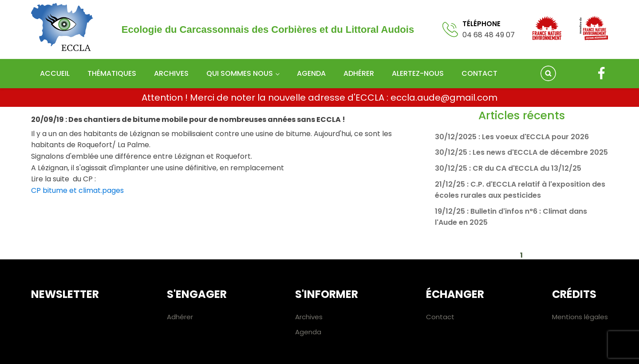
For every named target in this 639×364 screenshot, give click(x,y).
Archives (171, 73)
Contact (479, 73)
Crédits (574, 294)
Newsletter (65, 294)
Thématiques (112, 73)
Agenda (311, 73)
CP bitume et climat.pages (77, 190)
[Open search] (548, 73)
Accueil (55, 73)
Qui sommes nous (240, 73)
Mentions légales (580, 317)
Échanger (455, 294)
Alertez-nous (418, 73)
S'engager (197, 294)
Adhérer (359, 73)
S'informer (327, 294)
